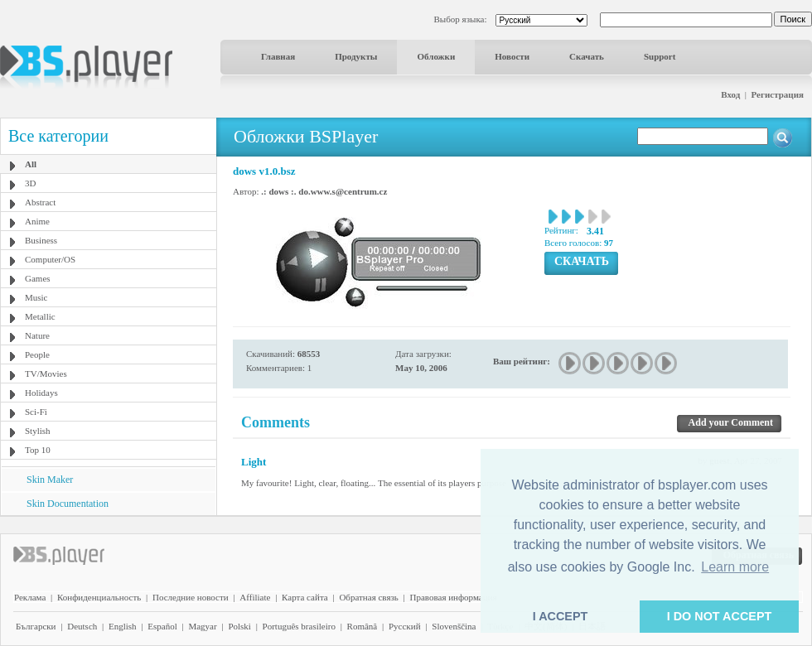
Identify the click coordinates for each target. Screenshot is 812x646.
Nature (37, 335)
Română (362, 626)
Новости (512, 56)
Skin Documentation (68, 504)
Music (36, 297)
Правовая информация (454, 597)
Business (41, 240)
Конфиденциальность (99, 597)
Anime (37, 221)
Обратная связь (368, 597)
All (31, 164)
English (123, 626)
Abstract (40, 202)
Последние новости (191, 597)
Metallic (40, 316)
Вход (730, 94)
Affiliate (255, 597)
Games (38, 278)
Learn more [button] (735, 567)
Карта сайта (305, 597)
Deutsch (82, 626)
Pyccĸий (405, 626)
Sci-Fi (36, 412)
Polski (239, 626)
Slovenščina (454, 626)
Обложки (436, 56)
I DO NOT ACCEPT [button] (720, 616)
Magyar (202, 626)
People (37, 354)
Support (660, 56)
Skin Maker (50, 480)
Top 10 (38, 450)
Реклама (30, 597)
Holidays (41, 393)
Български (36, 626)
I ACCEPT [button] (561, 616)
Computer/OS (50, 259)
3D (30, 183)
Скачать (587, 56)
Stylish (38, 431)
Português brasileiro (299, 626)
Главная (278, 56)
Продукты (356, 56)
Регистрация (778, 94)
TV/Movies (46, 374)
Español (162, 626)
